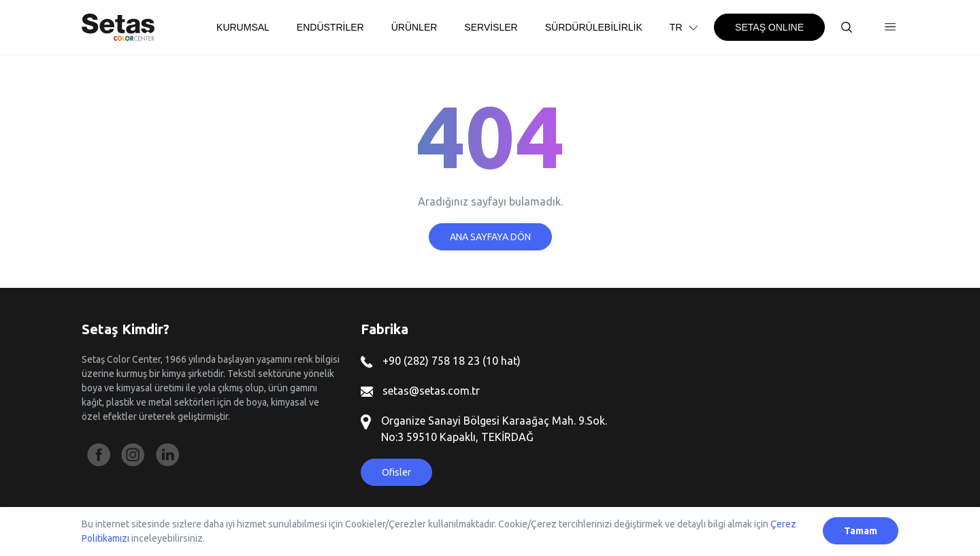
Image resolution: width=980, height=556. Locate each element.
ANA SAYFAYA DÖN (490, 237)
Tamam (861, 531)
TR (685, 27)
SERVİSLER (491, 27)
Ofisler (396, 472)
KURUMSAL (243, 27)
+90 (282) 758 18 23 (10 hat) (441, 361)
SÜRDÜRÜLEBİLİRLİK (594, 27)
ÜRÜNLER (414, 27)
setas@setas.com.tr (420, 391)
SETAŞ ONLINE (769, 27)
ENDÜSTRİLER (330, 27)
